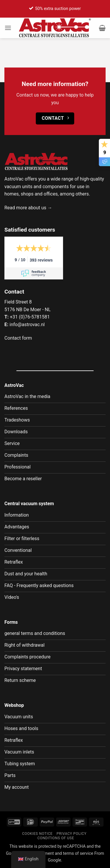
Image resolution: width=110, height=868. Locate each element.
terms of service (78, 853)
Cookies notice (37, 834)
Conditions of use (56, 838)
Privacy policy (72, 834)
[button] (8, 28)
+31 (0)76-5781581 (30, 317)
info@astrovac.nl (27, 325)
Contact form (18, 338)
